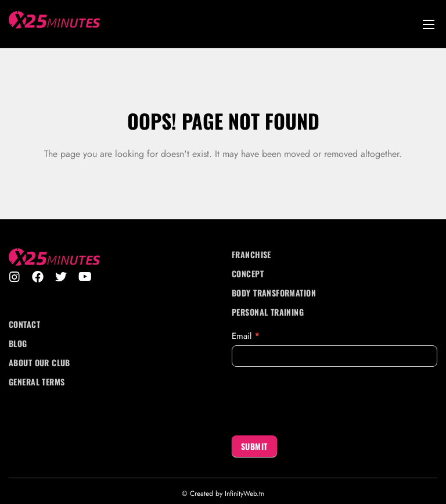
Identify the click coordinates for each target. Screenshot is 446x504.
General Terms (37, 382)
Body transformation (274, 293)
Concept (248, 274)
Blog (18, 343)
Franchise (251, 254)
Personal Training (268, 312)
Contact (24, 324)
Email (246, 336)
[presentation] (320, 401)
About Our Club (39, 362)
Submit (254, 446)
